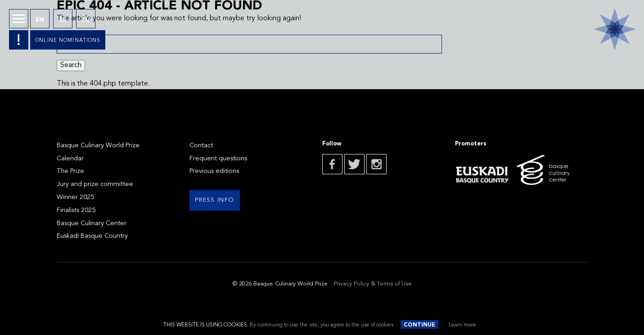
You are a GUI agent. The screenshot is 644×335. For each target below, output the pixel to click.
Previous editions (214, 171)
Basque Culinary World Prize (98, 146)
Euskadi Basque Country (92, 236)
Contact (201, 146)
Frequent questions (218, 159)
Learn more (462, 325)
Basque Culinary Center (92, 224)
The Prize (70, 171)
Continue (419, 325)
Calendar (70, 159)
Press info (214, 200)
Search (71, 65)
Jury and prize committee (95, 184)
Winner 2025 (75, 197)
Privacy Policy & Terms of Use (373, 284)
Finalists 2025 (76, 211)
